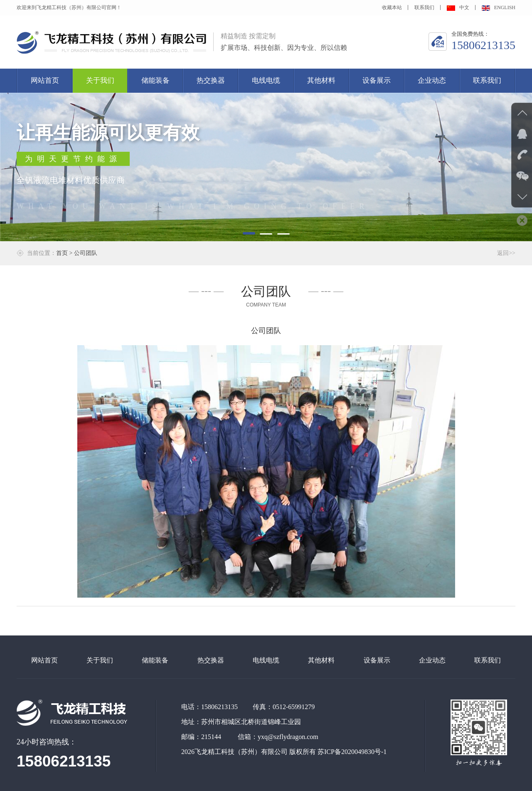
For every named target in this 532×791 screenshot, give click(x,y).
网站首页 (45, 80)
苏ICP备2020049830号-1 (352, 752)
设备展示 (377, 80)
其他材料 (321, 80)
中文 (458, 7)
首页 (62, 253)
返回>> (506, 253)
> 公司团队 (83, 253)
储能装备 (155, 80)
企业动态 (432, 80)
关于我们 (100, 80)
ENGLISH (499, 7)
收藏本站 (392, 7)
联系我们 (424, 7)
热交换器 (211, 80)
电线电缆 (266, 80)
